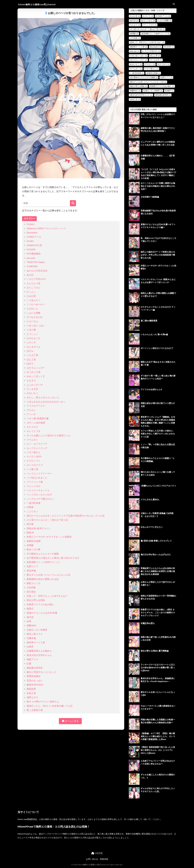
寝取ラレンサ (34, 583)
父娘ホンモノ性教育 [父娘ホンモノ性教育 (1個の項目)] (153, 91)
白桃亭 (30, 647)
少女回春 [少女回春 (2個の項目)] (135, 38)
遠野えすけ (32, 697)
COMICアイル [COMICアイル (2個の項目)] (163, 16)
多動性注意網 (34, 541)
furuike (30, 241)
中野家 (30, 507)
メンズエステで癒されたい (40, 499)
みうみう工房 (34, 372)
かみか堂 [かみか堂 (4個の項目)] (135, 16)
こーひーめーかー (36, 304)
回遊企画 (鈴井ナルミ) (38, 528)
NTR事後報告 (34, 254)
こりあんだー (34, 300)
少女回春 (31, 588)
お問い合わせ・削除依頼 (97, 859)
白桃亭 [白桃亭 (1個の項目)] (170, 91)
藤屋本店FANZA (35, 685)
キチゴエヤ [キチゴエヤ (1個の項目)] (164, 64)
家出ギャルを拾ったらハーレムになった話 (48, 575)
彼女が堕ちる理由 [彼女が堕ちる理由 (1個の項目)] (139, 86)
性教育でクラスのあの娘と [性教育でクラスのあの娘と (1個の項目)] (162, 86)
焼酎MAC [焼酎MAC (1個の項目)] (136, 91)
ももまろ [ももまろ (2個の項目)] (135, 25)
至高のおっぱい (35, 681)
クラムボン (32, 440)
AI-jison (31, 224)
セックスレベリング (37, 448)
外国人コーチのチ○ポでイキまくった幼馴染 (49, 537)
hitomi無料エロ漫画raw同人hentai (39, 4)
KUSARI (31, 250)
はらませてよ (34, 347)
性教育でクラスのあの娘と (40, 605)
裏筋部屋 (31, 689)
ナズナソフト (34, 461)
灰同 (29, 621)
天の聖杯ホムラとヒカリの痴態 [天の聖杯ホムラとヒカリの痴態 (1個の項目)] (144, 77)
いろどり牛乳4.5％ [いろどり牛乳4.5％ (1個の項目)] (152, 51)
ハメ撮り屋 (32, 469)
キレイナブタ (34, 431)
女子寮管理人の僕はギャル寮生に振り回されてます (53, 558)
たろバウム (32, 321)
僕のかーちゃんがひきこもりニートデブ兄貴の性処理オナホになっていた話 (66, 516)
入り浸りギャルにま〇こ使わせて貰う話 (47, 520)
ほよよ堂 (31, 359)
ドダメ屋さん (34, 452)
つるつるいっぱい (36, 326)
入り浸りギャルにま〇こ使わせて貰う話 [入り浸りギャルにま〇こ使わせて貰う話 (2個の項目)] (148, 29)
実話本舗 (31, 571)
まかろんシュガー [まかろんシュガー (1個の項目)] (139, 60)
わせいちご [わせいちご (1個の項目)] (136, 64)
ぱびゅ (30, 351)
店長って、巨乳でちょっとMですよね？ (47, 596)
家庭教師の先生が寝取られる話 (43, 579)
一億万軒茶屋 (34, 503)
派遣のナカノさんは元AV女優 (42, 613)
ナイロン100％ (34, 457)
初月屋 (30, 524)
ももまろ (31, 381)
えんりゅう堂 (34, 283)
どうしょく (32, 334)
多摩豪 (30, 545)
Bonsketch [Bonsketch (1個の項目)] (156, 47)
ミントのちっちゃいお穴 (39, 495)
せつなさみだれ (35, 317)
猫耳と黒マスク (35, 634)
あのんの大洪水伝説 (37, 271)
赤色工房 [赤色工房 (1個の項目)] (135, 99)
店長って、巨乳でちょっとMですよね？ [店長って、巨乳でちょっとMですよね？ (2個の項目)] (147, 42)
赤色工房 (31, 693)
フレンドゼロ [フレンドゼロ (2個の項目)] (150, 25)
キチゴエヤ (32, 427)
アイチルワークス (36, 406)
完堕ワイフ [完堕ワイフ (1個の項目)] (167, 77)
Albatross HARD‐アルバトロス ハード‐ (46, 229)
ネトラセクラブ (35, 465)
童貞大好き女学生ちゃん (39, 655)
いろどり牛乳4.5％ (36, 279)
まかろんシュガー (36, 368)
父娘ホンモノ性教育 (37, 630)
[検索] (73, 203)
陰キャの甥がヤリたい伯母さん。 (44, 702)
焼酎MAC (32, 626)
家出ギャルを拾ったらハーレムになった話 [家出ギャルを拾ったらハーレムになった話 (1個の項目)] (148, 82)
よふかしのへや (35, 385)
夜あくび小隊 (34, 550)
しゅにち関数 (34, 313)
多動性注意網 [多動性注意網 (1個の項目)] (154, 73)
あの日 (30, 275)
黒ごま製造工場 (35, 710)
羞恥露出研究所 (35, 668)
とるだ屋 (31, 330)
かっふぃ (31, 292)
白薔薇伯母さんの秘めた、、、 (43, 651)
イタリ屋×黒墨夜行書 (38, 419)
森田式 (30, 609)
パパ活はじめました (37, 478)
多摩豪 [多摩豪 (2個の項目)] (134, 34)
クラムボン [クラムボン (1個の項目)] (136, 69)
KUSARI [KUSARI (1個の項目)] (169, 47)
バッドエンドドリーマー (39, 474)
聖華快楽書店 (34, 676)
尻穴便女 (31, 592)
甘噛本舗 (31, 638)
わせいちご (32, 393)
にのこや (31, 342)
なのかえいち (34, 338)
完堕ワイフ (32, 567)
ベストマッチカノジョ (38, 490)
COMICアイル (34, 237)
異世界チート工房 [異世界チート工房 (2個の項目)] (139, 47)
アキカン (31, 410)
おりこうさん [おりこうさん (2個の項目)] (148, 21)
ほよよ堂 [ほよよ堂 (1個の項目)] (155, 56)
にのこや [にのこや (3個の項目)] (148, 16)
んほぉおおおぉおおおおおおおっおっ (46, 402)
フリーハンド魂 (35, 482)
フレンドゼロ (34, 486)
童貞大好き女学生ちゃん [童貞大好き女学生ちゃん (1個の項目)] (141, 95)
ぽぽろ (30, 364)
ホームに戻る (70, 721)
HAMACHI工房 (34, 245)
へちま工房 (32, 355)
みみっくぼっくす (36, 376)
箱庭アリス (32, 659)
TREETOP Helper (36, 262)
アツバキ (31, 414)
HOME (97, 854)
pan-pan (31, 258)
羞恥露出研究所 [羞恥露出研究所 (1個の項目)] (163, 95)
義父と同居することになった (42, 672)
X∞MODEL (32, 266)
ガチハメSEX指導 (36, 423)
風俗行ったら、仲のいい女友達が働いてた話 (50, 706)
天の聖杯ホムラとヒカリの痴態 (43, 554)
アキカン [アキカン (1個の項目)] (150, 64)
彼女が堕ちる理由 (36, 600)
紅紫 (29, 664)
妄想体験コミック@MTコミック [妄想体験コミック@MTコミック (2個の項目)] (156, 34)
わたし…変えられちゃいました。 (44, 398)
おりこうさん (34, 288)
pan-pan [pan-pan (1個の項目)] (135, 51)
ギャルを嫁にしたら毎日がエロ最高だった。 (50, 436)
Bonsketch (32, 233)
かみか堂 (31, 296)
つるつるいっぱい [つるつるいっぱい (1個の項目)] (139, 56)
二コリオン (32, 511)
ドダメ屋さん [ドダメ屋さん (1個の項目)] (152, 69)
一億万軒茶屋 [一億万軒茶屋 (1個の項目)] (137, 73)
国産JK (30, 533)
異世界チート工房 (36, 643)
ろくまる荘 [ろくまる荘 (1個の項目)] (156, 60)
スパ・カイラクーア (37, 444)
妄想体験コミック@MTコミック (43, 562)
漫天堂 (30, 617)
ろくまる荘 (32, 389)
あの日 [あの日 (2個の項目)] (134, 21)
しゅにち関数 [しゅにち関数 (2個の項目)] (165, 21)
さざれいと (32, 309)
